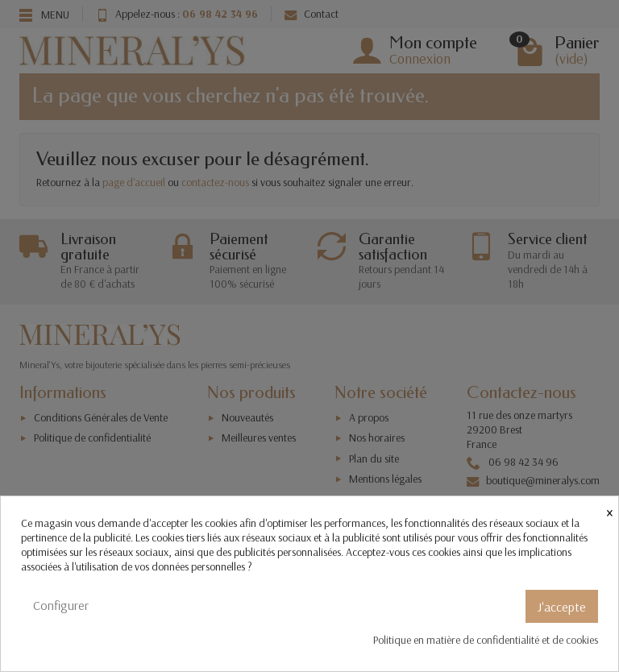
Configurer (61, 605)
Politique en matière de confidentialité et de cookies (486, 640)
